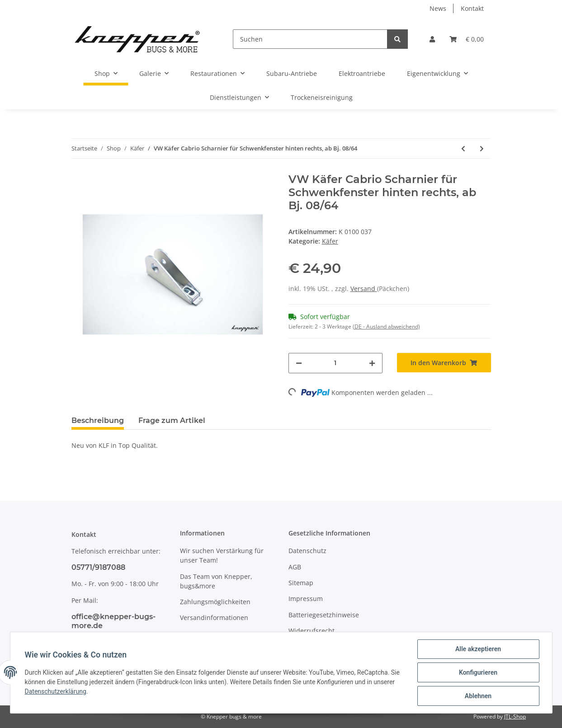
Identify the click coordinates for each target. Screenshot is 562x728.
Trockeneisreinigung (322, 97)
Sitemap (301, 583)
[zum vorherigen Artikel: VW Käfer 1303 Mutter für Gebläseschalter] (463, 148)
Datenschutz (307, 551)
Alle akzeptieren (478, 649)
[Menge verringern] (299, 363)
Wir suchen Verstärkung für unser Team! (222, 555)
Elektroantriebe (362, 73)
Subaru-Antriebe (292, 73)
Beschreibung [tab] (98, 420)
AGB (295, 567)
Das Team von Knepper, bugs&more (216, 581)
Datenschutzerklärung (56, 691)
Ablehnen (478, 696)
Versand (364, 289)
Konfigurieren (478, 672)
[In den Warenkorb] (444, 363)
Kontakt (472, 8)
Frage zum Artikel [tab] (172, 420)
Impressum (306, 599)
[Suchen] (310, 39)
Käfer (330, 241)
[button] (432, 39)
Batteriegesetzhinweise (324, 615)
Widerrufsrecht (312, 631)
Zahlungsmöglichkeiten (215, 602)
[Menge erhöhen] (372, 363)
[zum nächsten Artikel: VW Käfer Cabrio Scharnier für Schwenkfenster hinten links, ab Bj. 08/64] (482, 148)
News (438, 8)
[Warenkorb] (467, 39)
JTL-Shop (515, 716)
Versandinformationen (214, 618)
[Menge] (335, 363)
